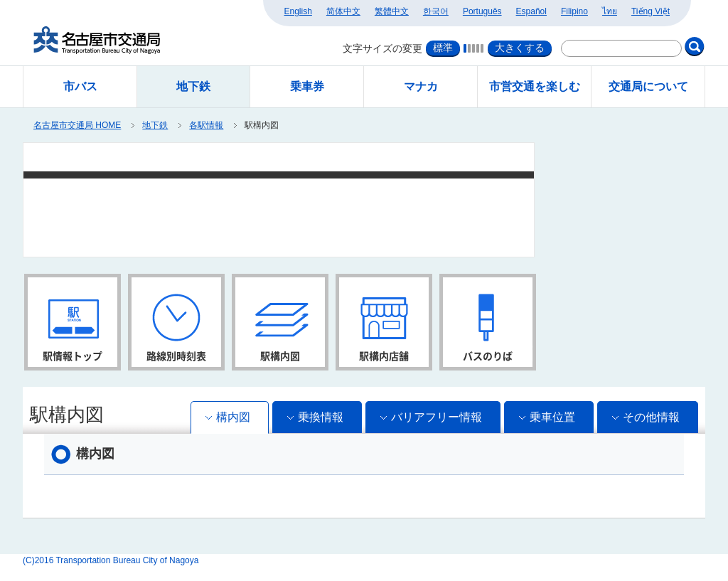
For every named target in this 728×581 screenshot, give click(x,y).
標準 (443, 48)
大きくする (520, 48)
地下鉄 (155, 125)
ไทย (610, 11)
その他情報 (651, 417)
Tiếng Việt (651, 11)
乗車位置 (552, 417)
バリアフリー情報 (437, 417)
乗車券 (307, 86)
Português (482, 11)
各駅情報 (206, 125)
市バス (80, 86)
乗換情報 (321, 417)
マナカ (421, 86)
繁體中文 (392, 11)
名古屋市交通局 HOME (77, 125)
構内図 (233, 417)
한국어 (436, 11)
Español (531, 11)
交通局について (648, 86)
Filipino (574, 11)
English (298, 11)
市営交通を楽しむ (535, 86)
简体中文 (343, 11)
